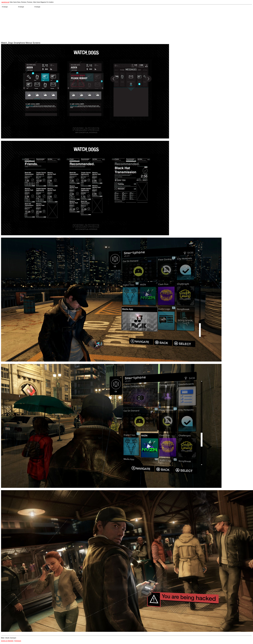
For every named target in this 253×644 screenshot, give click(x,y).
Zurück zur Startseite (7, 641)
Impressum (18, 641)
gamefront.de (5, 2)
